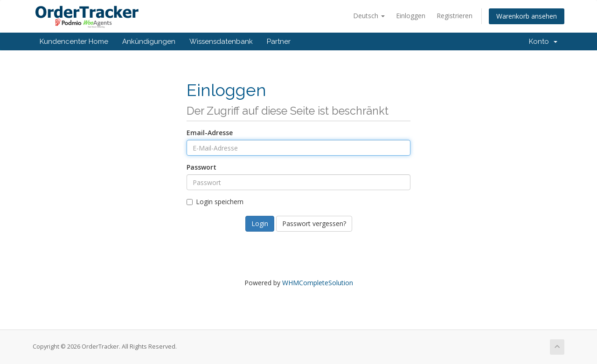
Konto (543, 41)
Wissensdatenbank (221, 41)
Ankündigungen (149, 41)
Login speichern (215, 202)
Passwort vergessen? (314, 223)
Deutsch (369, 16)
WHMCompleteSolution (318, 283)
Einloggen (411, 16)
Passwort (201, 167)
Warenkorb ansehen (527, 16)
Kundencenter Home (74, 41)
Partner (279, 41)
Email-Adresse (210, 133)
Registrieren (455, 16)
